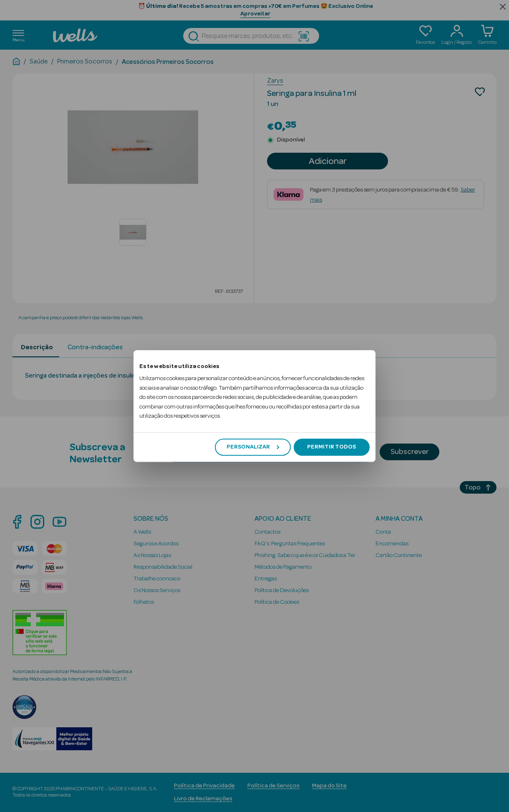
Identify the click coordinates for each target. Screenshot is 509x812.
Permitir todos (331, 447)
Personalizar (253, 447)
